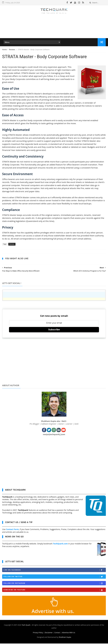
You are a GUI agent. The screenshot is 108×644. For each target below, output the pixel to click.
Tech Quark (26, 626)
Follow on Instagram (55, 584)
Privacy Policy (38, 633)
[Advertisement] (54, 30)
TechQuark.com (60, 544)
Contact (57, 633)
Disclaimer (49, 633)
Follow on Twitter (55, 577)
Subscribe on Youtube (55, 590)
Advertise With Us (69, 633)
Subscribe (54, 330)
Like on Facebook (55, 571)
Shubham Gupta (65, 638)
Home (4, 50)
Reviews (12, 50)
